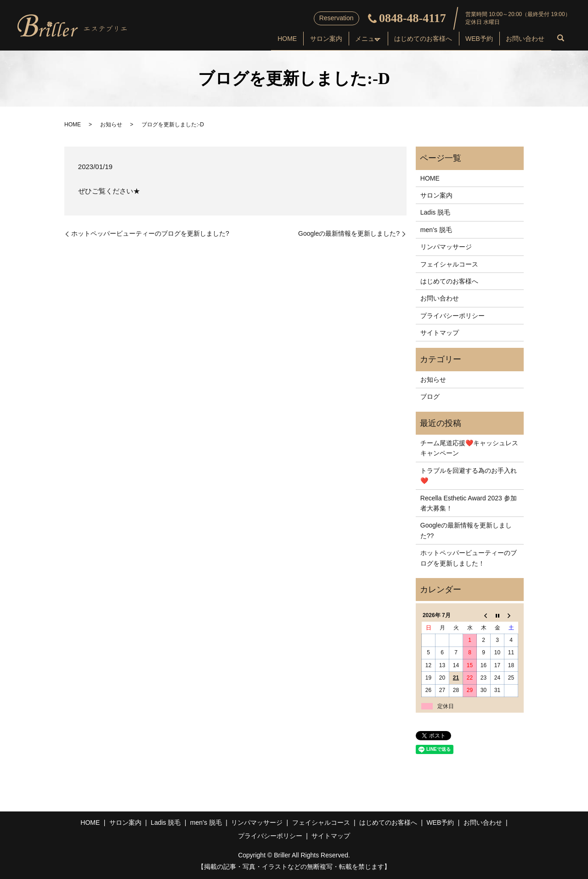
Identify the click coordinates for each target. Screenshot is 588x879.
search (561, 40)
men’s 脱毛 (436, 230)
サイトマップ (440, 333)
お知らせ (111, 125)
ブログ (430, 397)
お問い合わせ (522, 40)
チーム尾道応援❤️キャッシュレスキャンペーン (469, 448)
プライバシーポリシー (452, 316)
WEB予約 (470, 40)
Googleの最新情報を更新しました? (349, 233)
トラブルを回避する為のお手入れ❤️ (469, 476)
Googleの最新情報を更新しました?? (466, 530)
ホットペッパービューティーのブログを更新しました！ (469, 558)
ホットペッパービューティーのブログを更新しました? (150, 233)
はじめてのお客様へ (408, 40)
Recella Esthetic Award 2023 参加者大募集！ (469, 503)
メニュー (337, 40)
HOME (244, 40)
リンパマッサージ (446, 247)
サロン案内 (289, 40)
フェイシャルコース (449, 264)
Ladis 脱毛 (435, 212)
